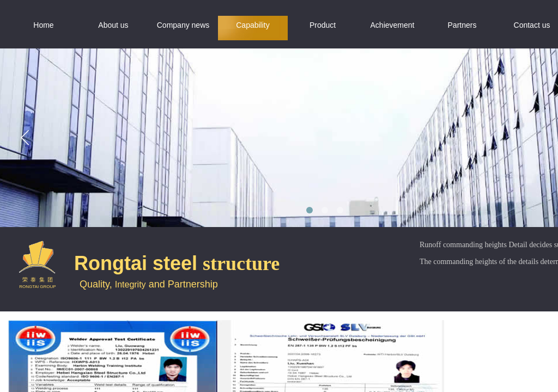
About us (113, 25)
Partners (462, 25)
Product (323, 25)
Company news (183, 25)
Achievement (393, 25)
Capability (253, 25)
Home (43, 25)
